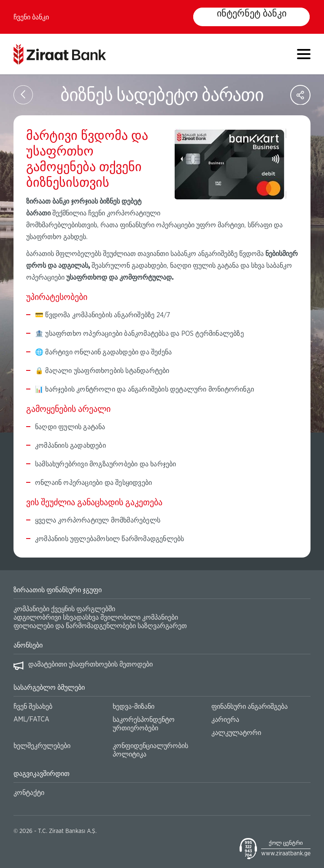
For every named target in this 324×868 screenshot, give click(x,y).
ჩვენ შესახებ (33, 707)
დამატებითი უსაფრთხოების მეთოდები (90, 664)
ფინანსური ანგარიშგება (250, 707)
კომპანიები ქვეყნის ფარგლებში (64, 609)
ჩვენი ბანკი (31, 17)
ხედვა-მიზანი (134, 707)
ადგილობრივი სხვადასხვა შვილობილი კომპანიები (96, 618)
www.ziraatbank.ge (286, 854)
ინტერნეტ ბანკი (251, 14)
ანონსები (28, 645)
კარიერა (225, 720)
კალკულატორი (236, 733)
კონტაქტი (29, 793)
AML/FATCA (31, 719)
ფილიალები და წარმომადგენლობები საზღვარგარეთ (100, 626)
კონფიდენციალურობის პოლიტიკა (150, 750)
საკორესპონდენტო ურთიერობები (144, 724)
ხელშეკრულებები (42, 746)
